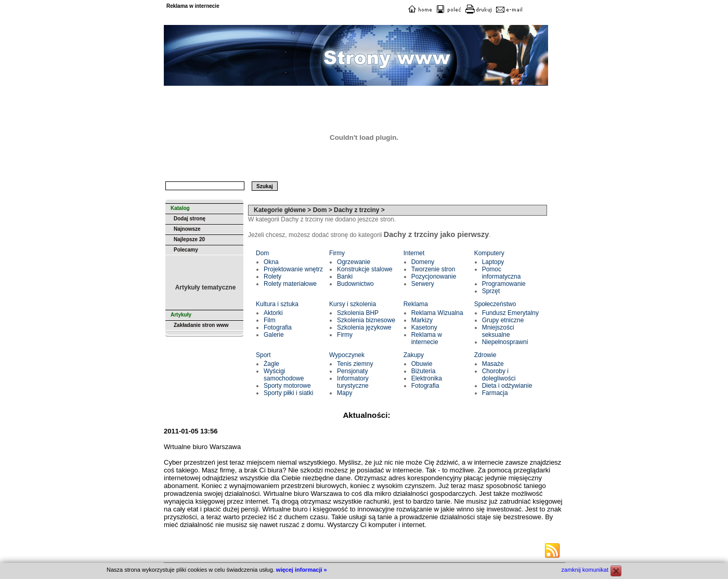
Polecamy (186, 250)
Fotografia (278, 327)
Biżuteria (424, 371)
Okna (271, 262)
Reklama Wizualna (437, 313)
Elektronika (427, 378)
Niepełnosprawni (505, 342)
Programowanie (504, 284)
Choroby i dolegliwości (499, 375)
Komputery (489, 253)
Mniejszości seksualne (498, 331)
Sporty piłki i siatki (288, 393)
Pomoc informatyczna (502, 273)
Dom (262, 253)
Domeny (423, 262)
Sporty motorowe (287, 386)
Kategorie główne (280, 210)
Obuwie (422, 364)
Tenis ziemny (355, 364)
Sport (263, 355)
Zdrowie (485, 355)
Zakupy (414, 355)
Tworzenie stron (433, 269)
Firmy (337, 253)
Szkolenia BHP (358, 313)
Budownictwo (355, 284)
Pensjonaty (352, 371)
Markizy (422, 320)
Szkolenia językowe (364, 327)
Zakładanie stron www (201, 325)
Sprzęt (491, 291)
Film (270, 320)
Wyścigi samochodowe (284, 375)
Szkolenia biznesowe (366, 320)
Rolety (272, 277)
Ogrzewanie (354, 262)
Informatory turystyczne (353, 382)
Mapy (344, 393)
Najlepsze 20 (189, 239)
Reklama (416, 304)
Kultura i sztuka (277, 304)
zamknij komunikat (585, 570)
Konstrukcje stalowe (365, 269)
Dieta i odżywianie (507, 386)
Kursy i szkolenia (353, 304)
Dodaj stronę (190, 219)
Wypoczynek (347, 355)
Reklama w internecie (427, 338)
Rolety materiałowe (290, 284)
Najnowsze (187, 229)
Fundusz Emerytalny (510, 313)
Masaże (493, 364)
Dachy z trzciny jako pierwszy (436, 234)
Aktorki (273, 313)
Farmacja (495, 393)
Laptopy (493, 262)
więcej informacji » (302, 570)
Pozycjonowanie (434, 277)
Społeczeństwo (495, 304)
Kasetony (424, 327)
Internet (414, 253)
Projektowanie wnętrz (293, 269)
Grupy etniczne (503, 320)
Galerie (274, 335)
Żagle (271, 364)
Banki (345, 277)
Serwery (423, 284)
